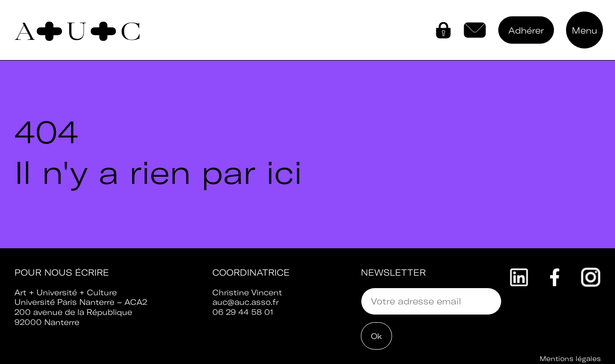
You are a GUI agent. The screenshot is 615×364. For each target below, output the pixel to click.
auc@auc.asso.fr (246, 302)
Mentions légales (570, 359)
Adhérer (526, 30)
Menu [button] (584, 30)
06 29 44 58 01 (243, 312)
